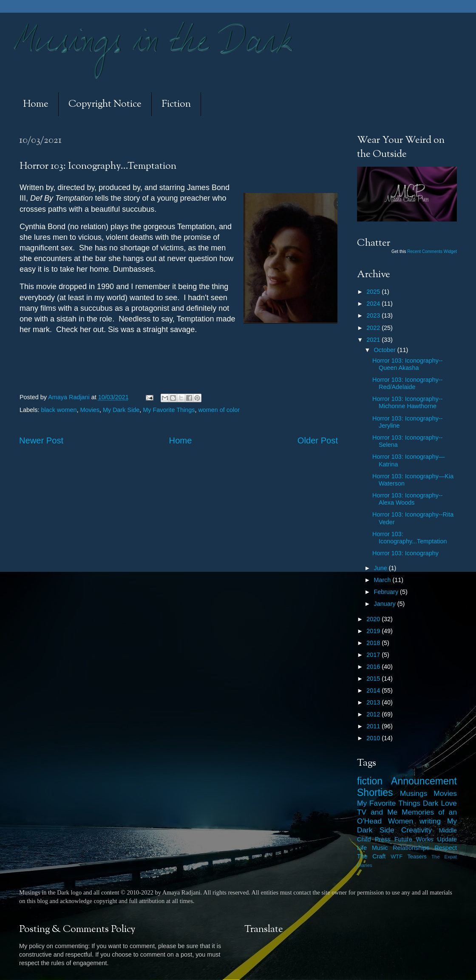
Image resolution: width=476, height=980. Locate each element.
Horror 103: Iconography (405, 553)
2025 (374, 292)
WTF (397, 856)
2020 (374, 619)
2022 (374, 328)
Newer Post (41, 440)
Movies (90, 410)
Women (401, 821)
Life (362, 848)
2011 (374, 726)
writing (430, 821)
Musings (414, 793)
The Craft (371, 856)
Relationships (411, 848)
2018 (374, 643)
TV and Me (377, 812)
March (383, 580)
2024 (374, 304)
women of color (219, 410)
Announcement (424, 781)
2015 (374, 679)
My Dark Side (121, 410)
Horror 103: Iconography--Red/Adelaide (408, 383)
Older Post (318, 440)
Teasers (417, 856)
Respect (446, 848)
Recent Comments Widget (432, 251)
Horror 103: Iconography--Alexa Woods (408, 499)
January (386, 604)
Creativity (416, 830)
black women (59, 410)
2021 (374, 340)
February (387, 592)
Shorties (375, 793)
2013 (374, 702)
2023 (374, 315)
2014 (374, 690)
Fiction (176, 104)
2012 (374, 714)
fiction (370, 781)
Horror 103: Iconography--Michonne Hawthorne (408, 402)
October (386, 350)
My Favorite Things (169, 410)
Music (380, 848)
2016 (374, 667)
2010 (374, 738)
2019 (374, 631)
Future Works (414, 839)
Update (447, 839)
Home (36, 104)
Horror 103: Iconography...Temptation (410, 538)
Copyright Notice (105, 104)
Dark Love (440, 803)
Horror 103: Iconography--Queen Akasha (408, 364)
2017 (374, 655)
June (381, 568)
